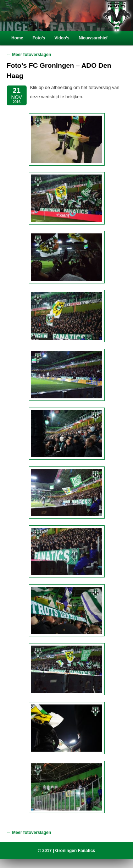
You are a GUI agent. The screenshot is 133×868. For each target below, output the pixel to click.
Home (17, 38)
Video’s (62, 38)
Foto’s (39, 38)
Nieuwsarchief (93, 38)
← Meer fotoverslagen (29, 55)
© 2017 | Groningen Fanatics (67, 851)
